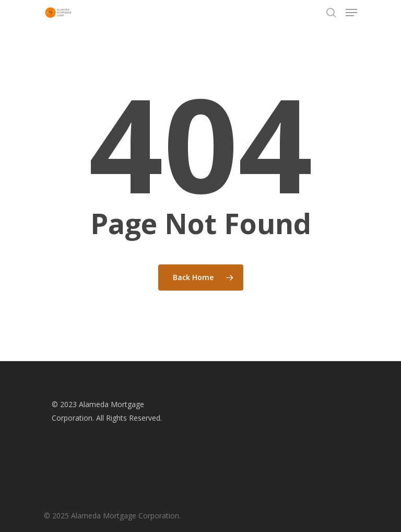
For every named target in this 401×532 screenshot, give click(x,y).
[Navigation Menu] (351, 13)
